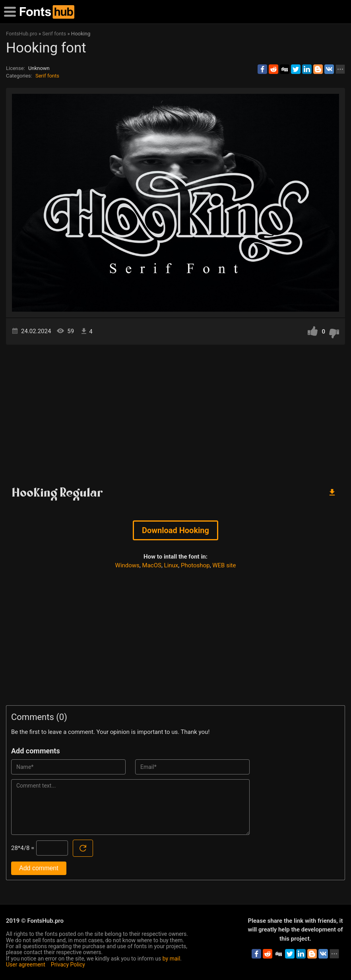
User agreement (26, 964)
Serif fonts (47, 76)
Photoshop (195, 565)
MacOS (152, 565)
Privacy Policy (68, 964)
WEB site (224, 565)
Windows (127, 565)
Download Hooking (175, 530)
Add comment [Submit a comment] (39, 868)
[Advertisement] (175, 412)
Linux (171, 565)
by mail (172, 959)
